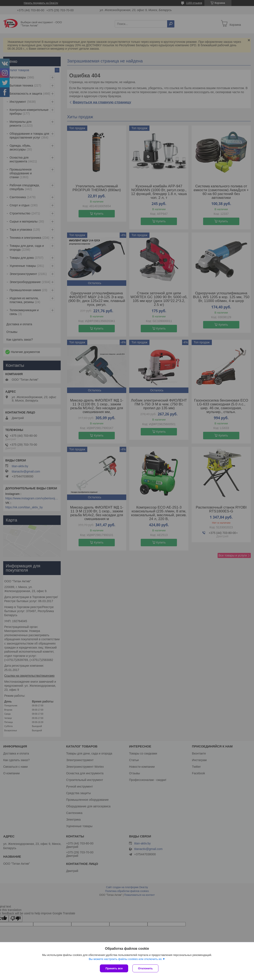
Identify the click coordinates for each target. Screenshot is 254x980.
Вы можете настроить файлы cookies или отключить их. (126, 959)
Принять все (114, 968)
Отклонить (145, 968)
